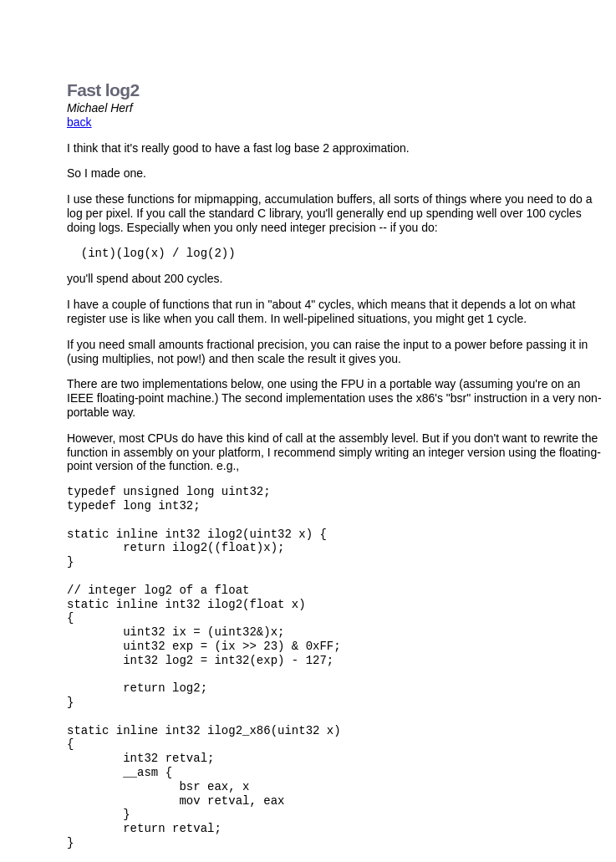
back (79, 122)
